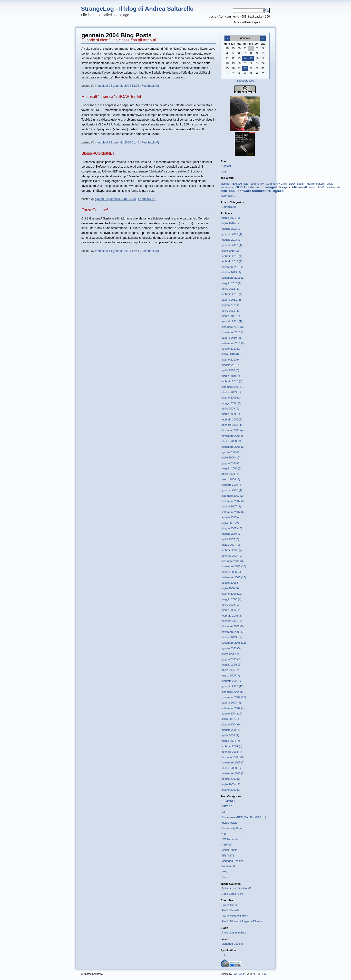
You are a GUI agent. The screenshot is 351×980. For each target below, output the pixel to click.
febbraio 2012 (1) (232, 294)
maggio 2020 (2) (231, 229)
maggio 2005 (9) (231, 665)
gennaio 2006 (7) (232, 621)
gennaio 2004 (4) (232, 752)
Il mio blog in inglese (234, 932)
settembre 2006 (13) (234, 577)
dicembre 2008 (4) (233, 430)
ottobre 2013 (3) (231, 272)
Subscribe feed (245, 81)
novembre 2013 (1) (233, 267)
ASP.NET (227, 845)
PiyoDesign (239, 974)
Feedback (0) (150, 86)
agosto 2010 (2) (231, 349)
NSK (224, 834)
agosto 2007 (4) (231, 517)
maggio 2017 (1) (231, 240)
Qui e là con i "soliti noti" (236, 888)
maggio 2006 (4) (231, 599)
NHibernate (334, 187)
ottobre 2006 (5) (231, 572)
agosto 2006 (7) (231, 583)
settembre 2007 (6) (233, 512)
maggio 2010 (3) (231, 365)
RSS (223, 955)
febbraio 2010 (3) (232, 381)
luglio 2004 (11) (231, 719)
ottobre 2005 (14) (232, 637)
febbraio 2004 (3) (232, 746)
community (257, 184)
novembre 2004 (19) (234, 697)
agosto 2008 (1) (231, 452)
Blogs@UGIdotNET (98, 153)
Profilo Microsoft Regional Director (242, 921)
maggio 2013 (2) (231, 283)
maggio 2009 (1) (231, 403)
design (301, 184)
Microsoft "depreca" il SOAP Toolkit (111, 97)
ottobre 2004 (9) (231, 703)
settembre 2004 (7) (233, 708)
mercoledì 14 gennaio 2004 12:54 (117, 251)
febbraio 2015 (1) (232, 256)
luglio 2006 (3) (230, 588)
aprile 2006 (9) (230, 605)
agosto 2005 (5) (231, 648)
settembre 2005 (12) (234, 643)
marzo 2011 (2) (231, 316)
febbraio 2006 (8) (232, 616)
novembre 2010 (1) (233, 332)
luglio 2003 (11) (231, 784)
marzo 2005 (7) (231, 676)
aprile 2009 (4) (230, 409)
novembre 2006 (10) (234, 566)
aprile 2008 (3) (230, 474)
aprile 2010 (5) (230, 370)
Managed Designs (233, 861)
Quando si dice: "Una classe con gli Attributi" (119, 40)
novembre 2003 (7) (233, 762)
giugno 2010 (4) (231, 360)
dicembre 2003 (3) (233, 757)
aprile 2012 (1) (230, 289)
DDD (292, 184)
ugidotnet (281, 191)
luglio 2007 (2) (230, 523)
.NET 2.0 (227, 806)
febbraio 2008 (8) (232, 485)
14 (245, 58)
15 (251, 58)
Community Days (276, 184)
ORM (232, 191)
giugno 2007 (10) (232, 528)
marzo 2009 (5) (231, 414)
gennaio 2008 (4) (232, 490)
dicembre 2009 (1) (233, 387)
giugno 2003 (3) (231, 790)
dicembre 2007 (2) (233, 496)
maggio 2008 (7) (231, 468)
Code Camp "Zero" (233, 894)
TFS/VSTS (228, 856)
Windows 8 (228, 866)
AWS (225, 872)
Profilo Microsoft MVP (235, 916)
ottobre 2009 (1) (231, 392)
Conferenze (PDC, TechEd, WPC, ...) (244, 817)
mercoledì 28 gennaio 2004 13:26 (117, 86)
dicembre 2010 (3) (233, 327)
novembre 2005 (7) (233, 632)
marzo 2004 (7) (231, 741)
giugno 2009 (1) (231, 398)
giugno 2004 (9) (231, 724)
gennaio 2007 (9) (232, 556)
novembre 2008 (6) (233, 436)
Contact (226, 166)
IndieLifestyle (229, 823)
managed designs (276, 187)
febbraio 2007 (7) (232, 550)
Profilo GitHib (230, 905)
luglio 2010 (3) (230, 354)
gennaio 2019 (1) (232, 234)
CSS (267, 974)
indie (251, 187)
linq (258, 187)
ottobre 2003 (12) (232, 768)
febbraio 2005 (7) (232, 681)
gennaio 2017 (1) (232, 245)
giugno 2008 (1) (231, 463)
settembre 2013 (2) (233, 278)
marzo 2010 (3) (231, 376)
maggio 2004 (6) (231, 730)
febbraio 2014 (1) (232, 261)
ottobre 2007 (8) (231, 506)
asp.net (226, 184)
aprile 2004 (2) (230, 735)
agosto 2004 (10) (232, 714)
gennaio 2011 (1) (232, 321)
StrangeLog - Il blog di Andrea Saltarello (137, 9)
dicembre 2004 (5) (233, 692)
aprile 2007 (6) (230, 539)
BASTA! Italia (240, 184)
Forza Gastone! (95, 210)
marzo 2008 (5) (231, 479)
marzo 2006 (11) (232, 610)
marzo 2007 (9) (231, 545)
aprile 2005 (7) (230, 670)
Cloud (225, 877)
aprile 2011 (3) (230, 311)
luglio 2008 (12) (231, 457)
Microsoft (300, 187)
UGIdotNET (229, 801)
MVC (321, 187)
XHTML (257, 974)
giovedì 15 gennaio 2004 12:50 (115, 199)
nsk (224, 191)
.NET (225, 812)
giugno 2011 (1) (231, 305)
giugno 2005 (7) (231, 659)
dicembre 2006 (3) (233, 561)
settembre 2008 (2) (233, 447)
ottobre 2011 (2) (231, 300)
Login (225, 171)
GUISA (241, 187)
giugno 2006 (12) (232, 594)
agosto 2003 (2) (231, 779)
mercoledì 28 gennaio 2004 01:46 (117, 143)
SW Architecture (231, 839)
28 (245, 68)
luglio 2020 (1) (230, 223)
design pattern (316, 184)
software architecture (254, 191)
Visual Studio (229, 850)
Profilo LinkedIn (231, 910)
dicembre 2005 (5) (233, 626)
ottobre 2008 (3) (231, 441)
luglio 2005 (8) (230, 654)
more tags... (228, 196)
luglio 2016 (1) (230, 251)
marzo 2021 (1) (231, 218)
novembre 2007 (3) (233, 501)
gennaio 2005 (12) (233, 686)
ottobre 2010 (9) (231, 338)
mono (313, 187)
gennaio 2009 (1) (232, 425)
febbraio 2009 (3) (232, 419)
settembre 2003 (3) (233, 773)
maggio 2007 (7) (231, 534)
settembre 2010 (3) (233, 343)
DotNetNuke (229, 207)
